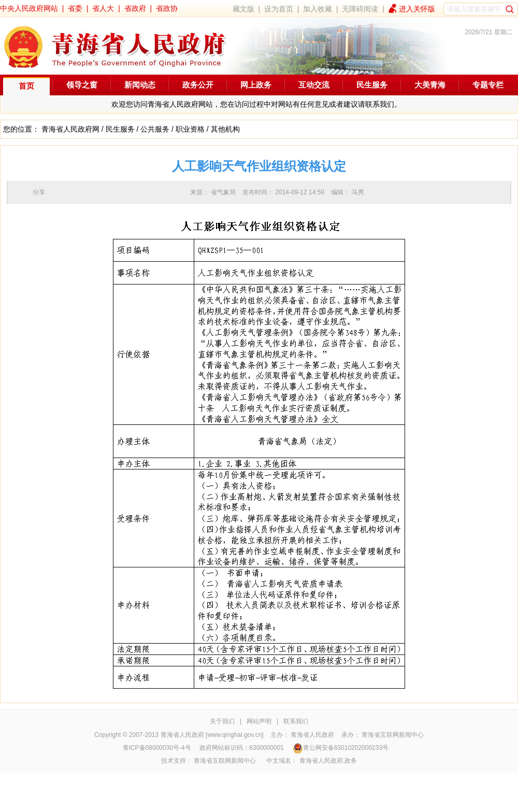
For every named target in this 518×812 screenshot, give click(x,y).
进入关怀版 (417, 9)
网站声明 (259, 721)
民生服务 (372, 85)
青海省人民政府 (312, 735)
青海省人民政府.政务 (328, 761)
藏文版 (243, 9)
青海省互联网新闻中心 (393, 735)
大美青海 (430, 85)
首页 (26, 86)
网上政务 (256, 85)
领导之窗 (82, 85)
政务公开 (198, 85)
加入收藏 (318, 9)
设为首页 (279, 9)
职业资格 (190, 129)
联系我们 (296, 721)
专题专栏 (488, 85)
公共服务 (155, 129)
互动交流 (314, 85)
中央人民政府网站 (29, 8)
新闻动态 (140, 85)
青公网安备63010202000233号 (341, 748)
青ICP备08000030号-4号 (157, 748)
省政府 (135, 8)
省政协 (167, 8)
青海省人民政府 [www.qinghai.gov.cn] (212, 735)
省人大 (103, 8)
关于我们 (222, 721)
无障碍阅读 (360, 9)
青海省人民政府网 (70, 129)
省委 (75, 8)
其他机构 (225, 129)
